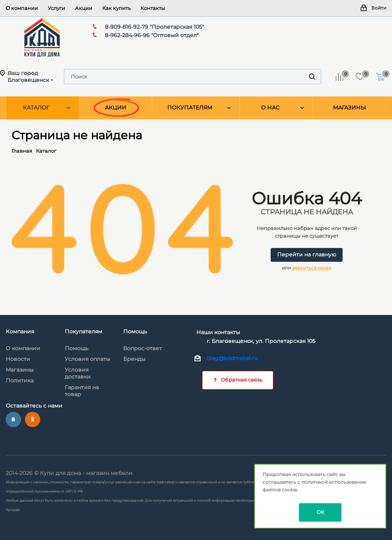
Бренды (134, 359)
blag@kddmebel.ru (232, 358)
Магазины (20, 370)
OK (320, 512)
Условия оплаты (87, 359)
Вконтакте (13, 419)
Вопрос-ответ (143, 348)
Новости (18, 359)
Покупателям (83, 331)
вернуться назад (312, 268)
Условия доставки (78, 373)
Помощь (77, 348)
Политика (20, 380)
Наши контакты (218, 332)
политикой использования (334, 482)
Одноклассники (33, 419)
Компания (20, 331)
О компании (23, 348)
